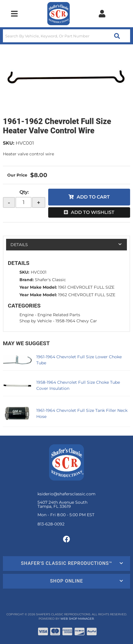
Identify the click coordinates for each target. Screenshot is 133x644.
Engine (27, 315)
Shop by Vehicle (36, 321)
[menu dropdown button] (14, 14)
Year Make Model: (38, 287)
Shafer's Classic (50, 280)
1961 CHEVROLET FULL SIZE (86, 287)
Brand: (27, 280)
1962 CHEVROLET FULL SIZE (87, 295)
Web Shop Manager (77, 619)
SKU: (9, 143)
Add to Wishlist (93, 212)
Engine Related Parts (59, 315)
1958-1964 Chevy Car (76, 321)
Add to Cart (93, 197)
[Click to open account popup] (102, 14)
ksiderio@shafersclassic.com (66, 494)
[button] (66, 36)
